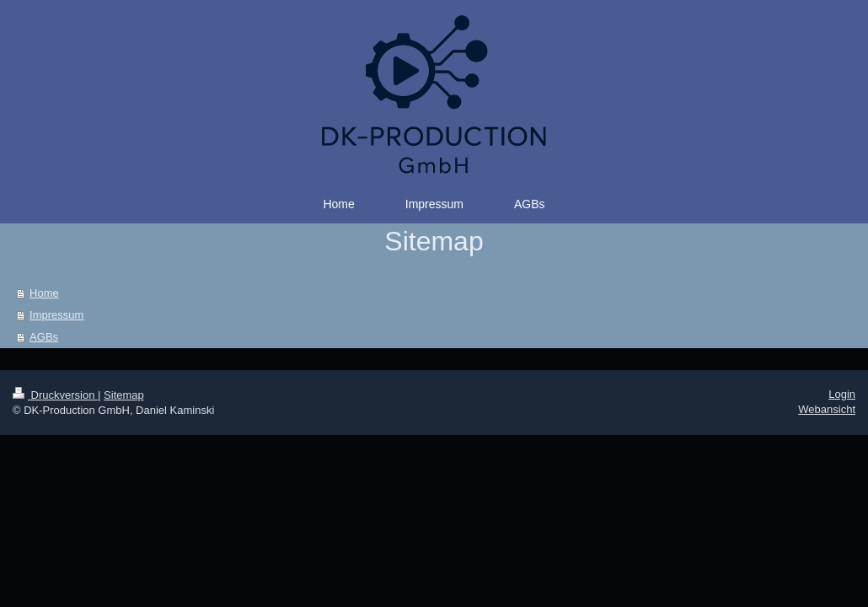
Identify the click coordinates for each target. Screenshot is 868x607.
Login (842, 394)
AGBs (44, 337)
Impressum (56, 315)
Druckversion (55, 395)
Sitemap (124, 395)
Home (44, 293)
